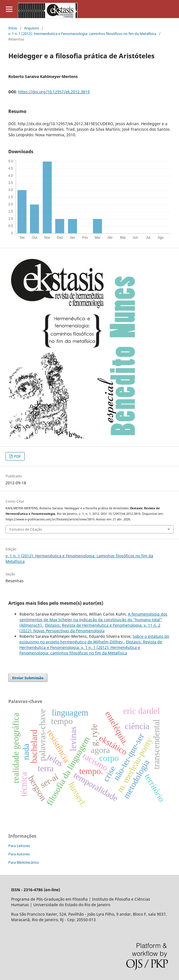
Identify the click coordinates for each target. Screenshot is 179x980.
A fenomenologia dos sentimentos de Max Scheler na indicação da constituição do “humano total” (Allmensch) (93, 620)
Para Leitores (19, 846)
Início (13, 28)
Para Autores (19, 854)
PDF (17, 456)
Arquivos (31, 28)
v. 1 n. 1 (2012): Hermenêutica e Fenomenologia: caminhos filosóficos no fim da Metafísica (82, 34)
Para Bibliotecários (24, 862)
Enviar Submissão (28, 678)
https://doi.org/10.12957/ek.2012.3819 (54, 92)
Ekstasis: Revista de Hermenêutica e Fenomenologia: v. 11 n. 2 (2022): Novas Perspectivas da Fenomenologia (90, 628)
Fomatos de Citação (26, 529)
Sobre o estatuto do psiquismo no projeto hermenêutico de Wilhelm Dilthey (94, 639)
